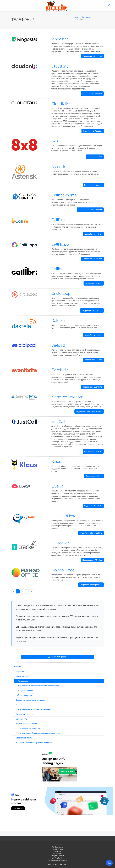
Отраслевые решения (25, 714)
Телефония (23, 681)
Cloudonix (60, 66)
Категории (86, 17)
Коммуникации (22, 676)
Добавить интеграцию (57, 657)
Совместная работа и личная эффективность (35, 709)
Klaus (56, 461)
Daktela (58, 321)
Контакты (63, 864)
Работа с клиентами (24, 695)
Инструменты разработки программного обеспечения (38, 733)
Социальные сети (26, 690)
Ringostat (60, 39)
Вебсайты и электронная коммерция (31, 700)
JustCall (58, 422)
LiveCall (58, 486)
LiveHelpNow (63, 516)
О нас (55, 864)
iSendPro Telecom (67, 397)
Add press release (57, 856)
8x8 (55, 141)
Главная (76, 17)
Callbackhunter (65, 195)
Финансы (20, 705)
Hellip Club (57, 851)
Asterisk (58, 167)
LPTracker (60, 543)
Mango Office (63, 570)
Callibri (57, 269)
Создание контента (24, 738)
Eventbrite (60, 370)
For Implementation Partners (57, 860)
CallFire (58, 220)
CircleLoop (61, 293)
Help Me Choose (57, 849)
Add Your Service (57, 858)
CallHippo (60, 244)
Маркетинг (20, 672)
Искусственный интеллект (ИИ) (29, 728)
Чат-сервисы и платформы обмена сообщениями (39, 686)
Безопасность (21, 719)
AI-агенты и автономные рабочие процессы (34, 743)
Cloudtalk (60, 104)
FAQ (49, 864)
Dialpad (58, 345)
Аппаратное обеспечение (26, 724)
